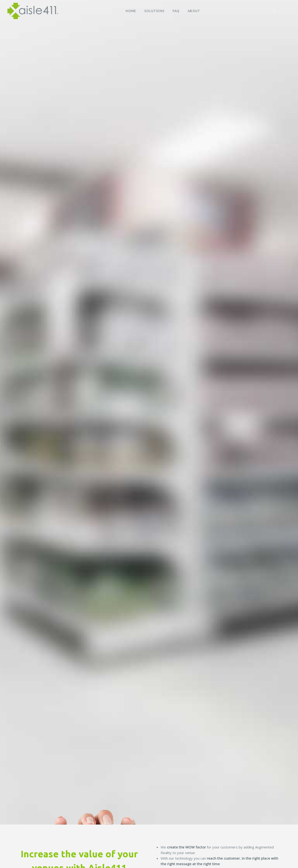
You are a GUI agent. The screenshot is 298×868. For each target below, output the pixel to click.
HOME (131, 11)
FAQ (176, 11)
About (194, 11)
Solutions (155, 11)
